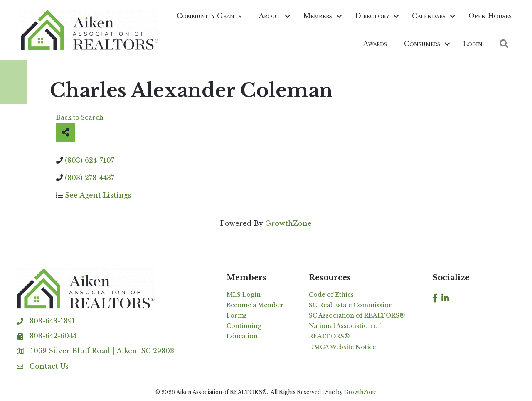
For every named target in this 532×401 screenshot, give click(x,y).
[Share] (65, 132)
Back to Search (80, 117)
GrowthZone (288, 223)
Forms (237, 315)
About (270, 16)
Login (473, 44)
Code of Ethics (331, 295)
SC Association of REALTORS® (357, 315)
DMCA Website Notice (342, 347)
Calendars (429, 16)
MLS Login (244, 295)
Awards (375, 44)
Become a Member (255, 305)
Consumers (422, 44)
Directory (372, 16)
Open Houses (490, 16)
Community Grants (209, 16)
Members (318, 16)
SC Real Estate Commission (351, 305)
